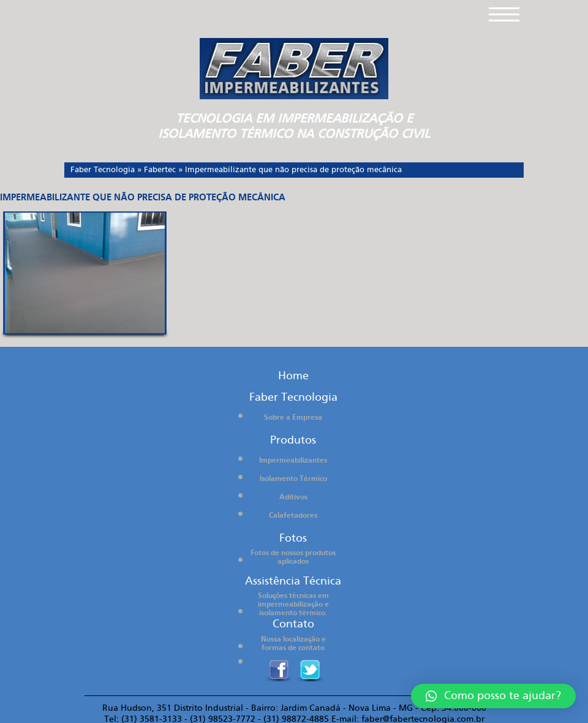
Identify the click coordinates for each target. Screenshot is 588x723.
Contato (293, 624)
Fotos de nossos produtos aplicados (293, 557)
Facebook (277, 671)
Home (293, 376)
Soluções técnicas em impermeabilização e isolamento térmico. (293, 604)
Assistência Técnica (293, 581)
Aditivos (293, 497)
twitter (309, 671)
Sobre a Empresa (293, 418)
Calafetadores (293, 516)
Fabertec (160, 170)
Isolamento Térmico (293, 479)
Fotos (293, 538)
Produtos (293, 440)
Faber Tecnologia (103, 170)
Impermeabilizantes (293, 460)
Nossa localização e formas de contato (293, 644)
